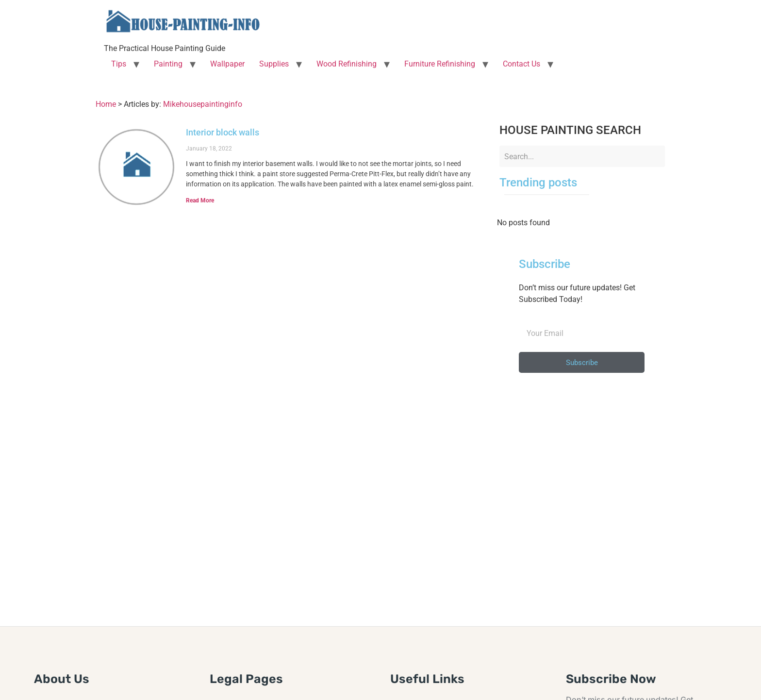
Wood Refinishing (347, 64)
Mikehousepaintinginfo (203, 104)
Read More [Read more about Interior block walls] (200, 200)
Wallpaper (227, 64)
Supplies (274, 64)
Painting (168, 64)
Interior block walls (223, 132)
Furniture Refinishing (440, 64)
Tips (119, 64)
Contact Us (521, 64)
